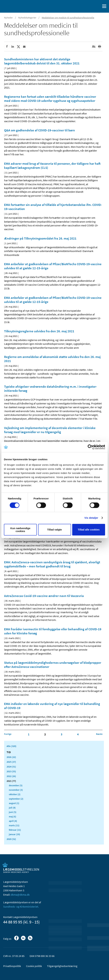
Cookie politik (34, 966)
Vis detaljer (91, 518)
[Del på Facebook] (7, 47)
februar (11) (15, 830)
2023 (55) (11, 771)
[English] (89, 6)
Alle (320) (11, 746)
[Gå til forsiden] (17, 6)
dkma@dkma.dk (20, 895)
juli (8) (12, 808)
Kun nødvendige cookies (20, 530)
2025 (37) (11, 762)
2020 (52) (11, 839)
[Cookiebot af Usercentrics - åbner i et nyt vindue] (90, 447)
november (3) (16, 790)
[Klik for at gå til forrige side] (8, 734)
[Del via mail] (24, 47)
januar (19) (14, 834)
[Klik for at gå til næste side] (99, 734)
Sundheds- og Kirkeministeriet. (21, 907)
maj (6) (13, 816)
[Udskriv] (99, 47)
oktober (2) (15, 794)
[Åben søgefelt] (97, 6)
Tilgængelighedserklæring (62, 966)
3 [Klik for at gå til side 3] (62, 734)
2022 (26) (11, 776)
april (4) (13, 821)
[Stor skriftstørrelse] (94, 47)
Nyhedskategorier (27, 18)
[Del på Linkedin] (13, 47)
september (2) (16, 799)
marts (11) (14, 825)
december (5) (16, 785)
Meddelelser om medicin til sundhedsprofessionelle (68, 18)
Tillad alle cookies (89, 530)
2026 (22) (11, 757)
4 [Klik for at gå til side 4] (78, 734)
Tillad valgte (54, 530)
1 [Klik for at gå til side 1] (29, 734)
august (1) (14, 803)
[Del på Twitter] (18, 47)
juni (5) (13, 812)
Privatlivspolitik (12, 966)
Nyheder (8, 18)
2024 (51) (11, 767)
